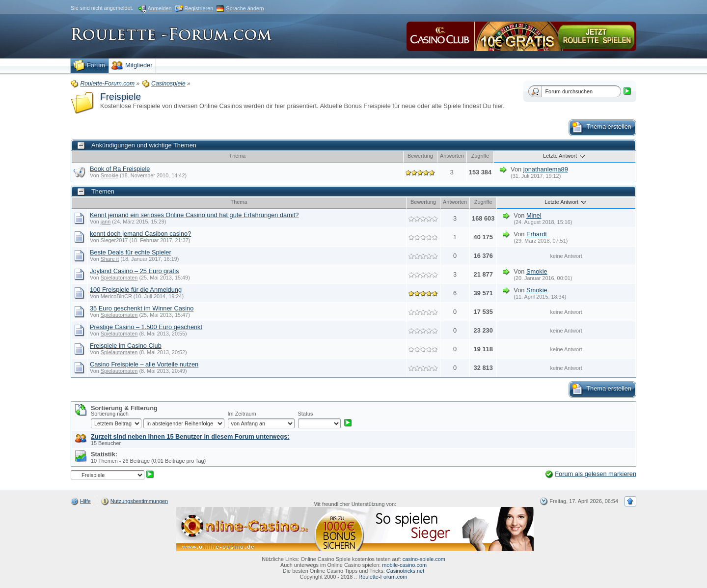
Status (306, 414)
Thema (238, 156)
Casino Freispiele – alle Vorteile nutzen (144, 364)
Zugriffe (480, 156)
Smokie (109, 175)
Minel (534, 215)
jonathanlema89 (546, 169)
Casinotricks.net (405, 571)
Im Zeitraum (242, 414)
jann (106, 222)
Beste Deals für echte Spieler (131, 252)
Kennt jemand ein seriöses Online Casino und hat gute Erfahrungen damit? (194, 215)
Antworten (452, 156)
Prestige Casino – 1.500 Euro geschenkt (146, 327)
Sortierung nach (110, 414)
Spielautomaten (119, 278)
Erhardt (537, 234)
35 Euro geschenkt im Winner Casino (142, 308)
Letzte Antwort (565, 156)
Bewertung (420, 156)
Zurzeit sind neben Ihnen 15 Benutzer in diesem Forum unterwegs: (190, 436)
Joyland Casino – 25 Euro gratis (134, 271)
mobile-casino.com (404, 565)
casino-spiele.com (424, 559)
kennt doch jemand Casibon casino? (140, 234)
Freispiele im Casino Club (126, 346)
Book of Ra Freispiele (120, 169)
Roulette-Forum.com (383, 577)
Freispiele (121, 97)
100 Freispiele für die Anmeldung (136, 290)
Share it (110, 259)
